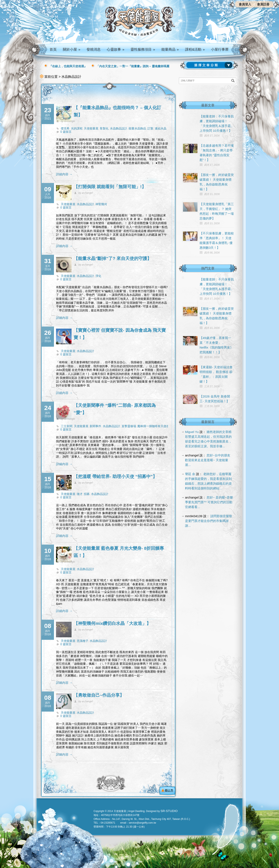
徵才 (80, 494)
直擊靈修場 (129, 426)
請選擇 (210, 65)
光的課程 (77, 128)
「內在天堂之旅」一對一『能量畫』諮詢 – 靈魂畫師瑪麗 (133, 66)
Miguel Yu (192, 432)
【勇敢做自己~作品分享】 (99, 695)
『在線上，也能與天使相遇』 (68, 66)
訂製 (150, 128)
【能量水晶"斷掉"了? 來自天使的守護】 (113, 258)
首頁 (53, 49)
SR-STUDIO (169, 811)
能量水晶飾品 (137, 128)
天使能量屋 (91, 128)
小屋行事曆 (220, 49)
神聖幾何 (101, 204)
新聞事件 (95, 426)
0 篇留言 (66, 132)
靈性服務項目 (143, 49)
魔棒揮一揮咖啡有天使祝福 (155, 426)
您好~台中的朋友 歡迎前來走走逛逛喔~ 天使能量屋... (208, 460)
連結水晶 (161, 128)
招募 (87, 494)
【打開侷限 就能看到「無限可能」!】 (110, 187)
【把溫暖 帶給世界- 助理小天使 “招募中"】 (115, 476)
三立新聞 (67, 426)
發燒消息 (94, 49)
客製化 (104, 128)
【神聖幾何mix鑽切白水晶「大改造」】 (112, 623)
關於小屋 (72, 49)
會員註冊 (263, 4)
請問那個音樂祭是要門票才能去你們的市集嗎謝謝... (209, 521)
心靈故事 (116, 49)
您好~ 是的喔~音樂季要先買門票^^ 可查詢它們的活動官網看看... (209, 502)
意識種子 (83, 641)
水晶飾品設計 (119, 128)
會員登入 (245, 4)
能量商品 (170, 49)
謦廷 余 (190, 474)
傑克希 (65, 128)
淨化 (98, 276)
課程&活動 (195, 49)
